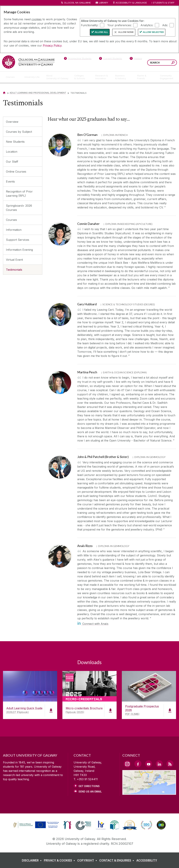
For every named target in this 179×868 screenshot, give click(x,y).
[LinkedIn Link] (159, 764)
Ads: (165, 25)
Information (14, 230)
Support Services (18, 240)
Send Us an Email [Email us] (90, 791)
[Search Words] (162, 63)
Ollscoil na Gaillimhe (77, 3)
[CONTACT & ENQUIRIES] (117, 860)
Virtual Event (14, 260)
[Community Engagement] (167, 77)
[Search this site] (173, 63)
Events (10, 182)
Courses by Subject (19, 132)
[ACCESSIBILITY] (147, 860)
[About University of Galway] (57, 77)
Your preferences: (119, 25)
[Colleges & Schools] (82, 77)
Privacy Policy (52, 45)
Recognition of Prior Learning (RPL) (19, 194)
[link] (35, 825)
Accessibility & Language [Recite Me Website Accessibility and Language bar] (130, 3)
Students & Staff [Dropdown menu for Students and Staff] (164, 3)
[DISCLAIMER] (32, 860)
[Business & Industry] (123, 77)
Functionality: (90, 25)
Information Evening (19, 250)
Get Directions (89, 786)
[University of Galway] (28, 62)
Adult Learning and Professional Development (38, 93)
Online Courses (16, 172)
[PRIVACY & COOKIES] (60, 860)
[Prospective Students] (78, 59)
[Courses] (12, 77)
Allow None (126, 32)
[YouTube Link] (149, 764)
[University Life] (32, 77)
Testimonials (14, 270)
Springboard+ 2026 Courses (19, 208)
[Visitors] (136, 59)
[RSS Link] (170, 764)
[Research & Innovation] (102, 77)
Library (104, 3)
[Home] (4, 93)
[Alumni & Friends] (146, 77)
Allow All (101, 32)
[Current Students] (111, 59)
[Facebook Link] (138, 764)
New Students (15, 142)
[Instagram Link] (127, 764)
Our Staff (12, 162)
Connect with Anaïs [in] (93, 624)
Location (12, 152)
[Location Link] (149, 793)
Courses (11, 220)
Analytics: (147, 25)
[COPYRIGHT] (88, 860)
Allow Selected (153, 32)
